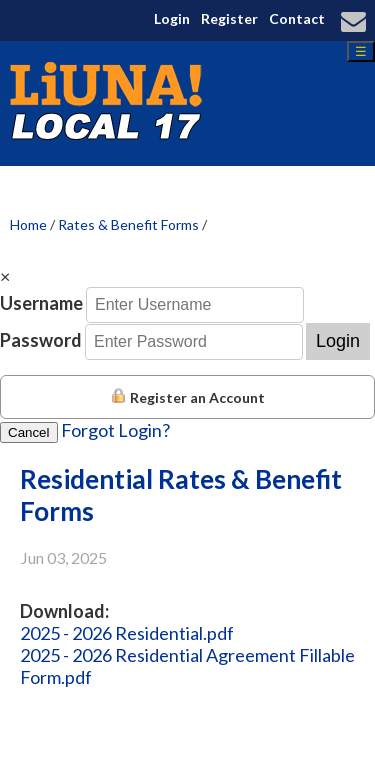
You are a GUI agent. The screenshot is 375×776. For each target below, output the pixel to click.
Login (172, 18)
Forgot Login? (115, 430)
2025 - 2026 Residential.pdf (127, 633)
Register (229, 18)
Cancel (29, 432)
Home (28, 224)
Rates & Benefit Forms (128, 224)
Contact (297, 18)
